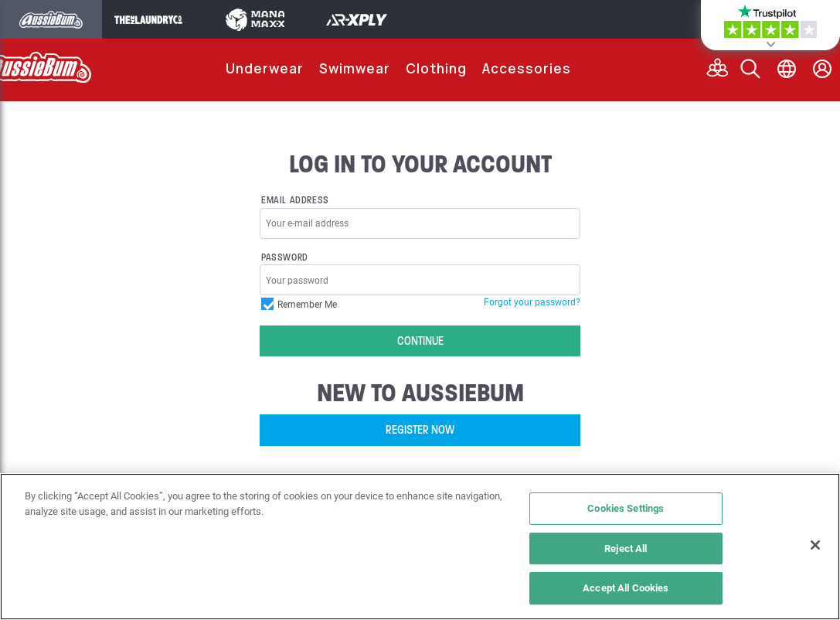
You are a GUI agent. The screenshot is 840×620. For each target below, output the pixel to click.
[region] (420, 547)
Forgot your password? (532, 301)
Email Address (295, 200)
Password (285, 257)
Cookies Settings (626, 508)
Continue (420, 341)
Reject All (626, 548)
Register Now (420, 430)
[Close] (815, 545)
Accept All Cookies (626, 588)
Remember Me (298, 305)
